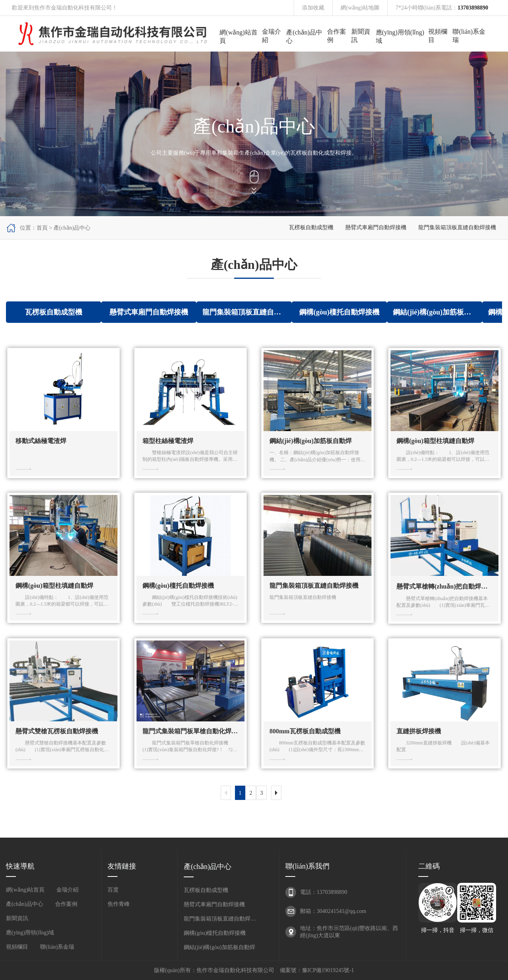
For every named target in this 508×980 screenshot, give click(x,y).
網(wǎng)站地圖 (360, 8)
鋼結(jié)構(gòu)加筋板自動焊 (219, 947)
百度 (113, 890)
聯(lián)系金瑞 (469, 36)
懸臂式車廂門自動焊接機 (376, 227)
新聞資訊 (361, 36)
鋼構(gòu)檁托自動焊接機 (215, 933)
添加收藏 (313, 8)
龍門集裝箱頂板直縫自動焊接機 (457, 227)
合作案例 (337, 36)
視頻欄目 (438, 36)
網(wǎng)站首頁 (238, 36)
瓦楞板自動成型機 (311, 227)
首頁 (42, 228)
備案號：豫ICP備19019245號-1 (317, 970)
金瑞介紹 (271, 36)
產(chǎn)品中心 (304, 36)
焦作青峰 (119, 904)
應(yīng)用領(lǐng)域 (400, 36)
